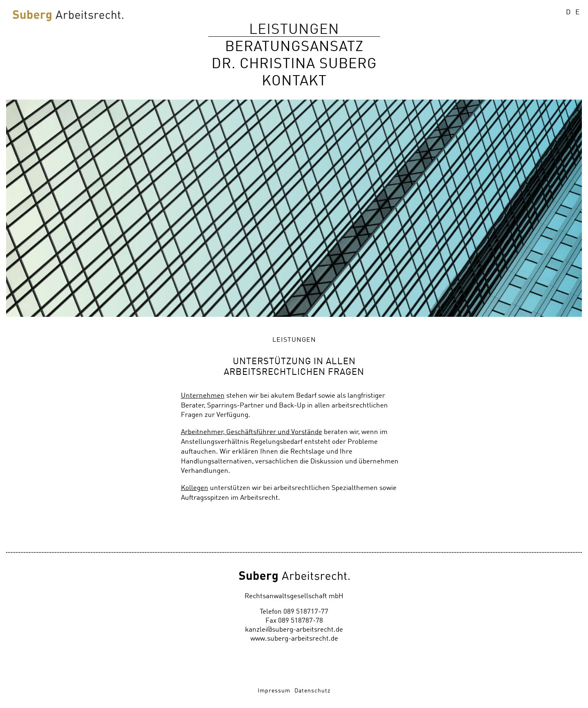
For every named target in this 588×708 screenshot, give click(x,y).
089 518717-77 (306, 612)
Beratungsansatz (294, 47)
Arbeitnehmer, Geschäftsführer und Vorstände (252, 432)
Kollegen (195, 488)
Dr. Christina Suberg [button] (294, 64)
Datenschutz (312, 691)
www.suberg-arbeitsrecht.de (294, 639)
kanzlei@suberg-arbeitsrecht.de (294, 630)
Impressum (274, 691)
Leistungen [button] (294, 30)
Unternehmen (203, 396)
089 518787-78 (301, 621)
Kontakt (294, 81)
